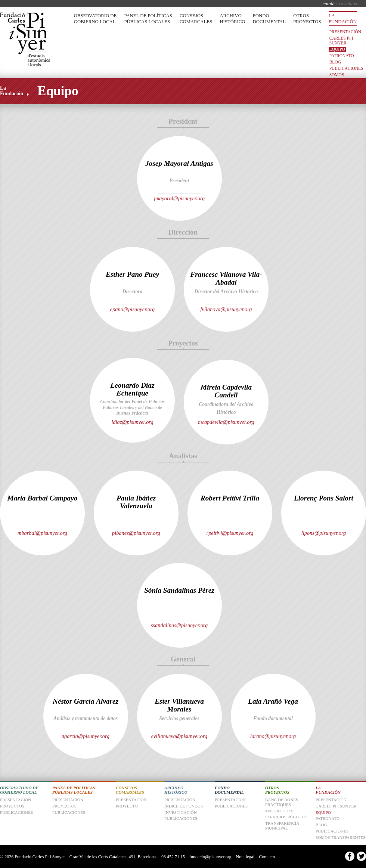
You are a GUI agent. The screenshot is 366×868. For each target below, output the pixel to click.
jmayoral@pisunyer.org (179, 198)
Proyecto (127, 806)
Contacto (267, 857)
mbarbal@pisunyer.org (42, 533)
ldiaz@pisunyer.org (132, 422)
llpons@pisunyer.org (324, 533)
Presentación (345, 32)
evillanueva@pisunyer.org (179, 736)
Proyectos (64, 806)
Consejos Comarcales (196, 19)
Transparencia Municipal (282, 826)
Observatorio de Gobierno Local (95, 19)
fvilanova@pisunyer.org (226, 309)
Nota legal (245, 857)
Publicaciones (346, 68)
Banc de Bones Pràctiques (282, 802)
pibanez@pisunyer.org (136, 533)
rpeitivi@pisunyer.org (230, 533)
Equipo (337, 49)
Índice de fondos (184, 806)
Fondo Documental (269, 19)
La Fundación (343, 19)
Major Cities (279, 811)
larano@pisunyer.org (273, 736)
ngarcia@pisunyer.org (86, 736)
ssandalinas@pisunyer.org (179, 625)
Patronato (342, 56)
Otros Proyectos (307, 19)
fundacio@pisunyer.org (210, 857)
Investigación (181, 812)
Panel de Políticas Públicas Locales (148, 19)
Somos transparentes (347, 77)
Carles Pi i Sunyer (341, 41)
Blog (335, 62)
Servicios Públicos (286, 817)
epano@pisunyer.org (132, 309)
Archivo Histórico (232, 19)
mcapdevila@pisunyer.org (226, 422)
